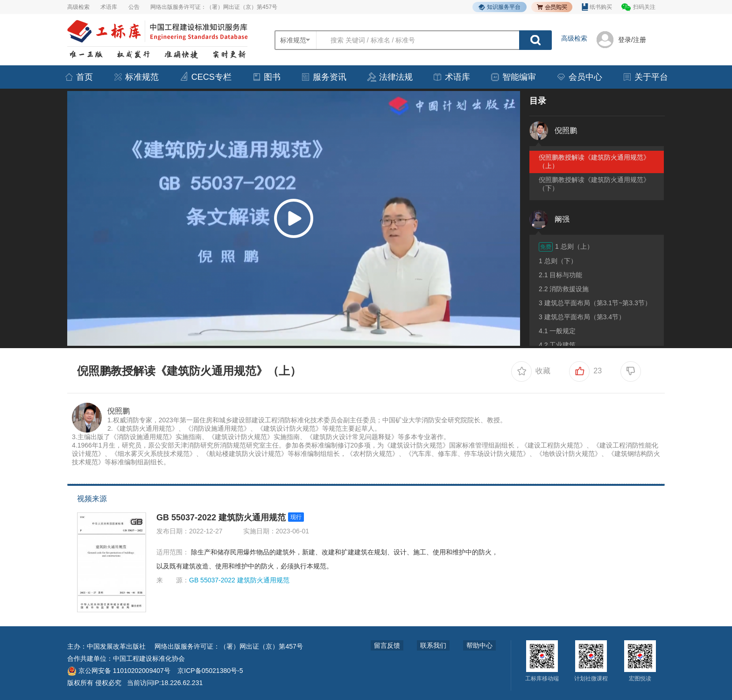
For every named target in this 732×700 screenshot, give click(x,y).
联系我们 (433, 645)
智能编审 (513, 77)
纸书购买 (597, 7)
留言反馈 (387, 645)
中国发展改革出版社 (116, 646)
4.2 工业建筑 (557, 345)
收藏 (531, 371)
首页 (78, 77)
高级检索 (78, 7)
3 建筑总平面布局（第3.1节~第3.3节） (595, 303)
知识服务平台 (500, 7)
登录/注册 (632, 40)
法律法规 (390, 77)
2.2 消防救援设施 (564, 289)
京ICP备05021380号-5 (210, 671)
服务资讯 (324, 77)
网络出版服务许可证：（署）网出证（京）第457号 (214, 7)
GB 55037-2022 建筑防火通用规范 (221, 518)
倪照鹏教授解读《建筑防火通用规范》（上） (594, 161)
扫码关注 (644, 7)
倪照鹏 (119, 411)
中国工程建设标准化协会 (149, 658)
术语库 (109, 7)
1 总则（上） (566, 247)
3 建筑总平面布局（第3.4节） (582, 317)
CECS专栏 (205, 77)
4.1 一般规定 (557, 331)
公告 (134, 7)
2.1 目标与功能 (560, 275)
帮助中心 (479, 645)
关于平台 (645, 77)
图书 (266, 77)
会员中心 (579, 77)
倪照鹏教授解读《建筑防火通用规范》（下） (594, 184)
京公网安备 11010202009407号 (119, 671)
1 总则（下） (558, 261)
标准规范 (136, 77)
